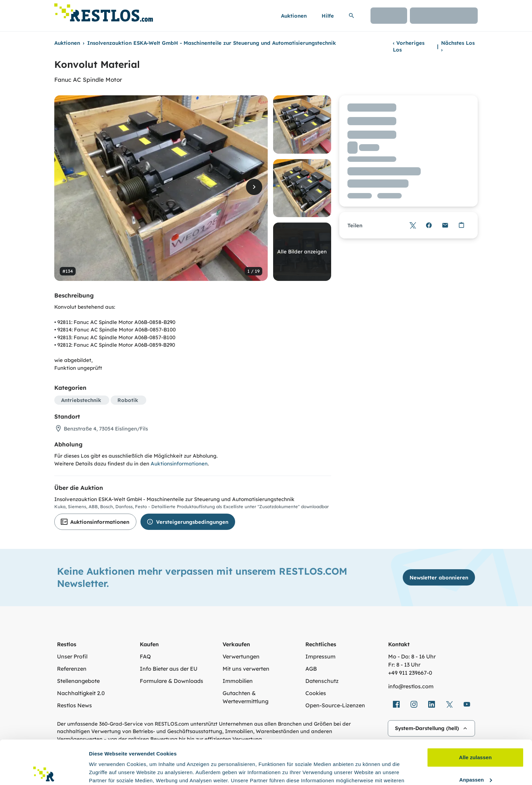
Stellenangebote (78, 681)
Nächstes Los (458, 46)
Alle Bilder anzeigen (302, 252)
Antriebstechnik (81, 400)
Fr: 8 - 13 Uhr (404, 665)
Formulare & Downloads (172, 681)
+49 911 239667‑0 (410, 673)
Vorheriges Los (409, 46)
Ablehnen (475, 758)
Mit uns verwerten (246, 669)
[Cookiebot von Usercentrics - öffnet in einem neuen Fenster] (44, 772)
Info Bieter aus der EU (169, 669)
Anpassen (476, 736)
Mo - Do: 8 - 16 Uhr (412, 656)
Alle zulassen (475, 714)
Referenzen (72, 669)
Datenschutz (322, 681)
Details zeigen (106, 772)
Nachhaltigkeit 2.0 (81, 693)
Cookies (316, 693)
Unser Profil (72, 656)
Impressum (320, 656)
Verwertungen (241, 656)
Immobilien (238, 681)
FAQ (145, 656)
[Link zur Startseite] (104, 11)
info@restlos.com (411, 686)
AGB (311, 669)
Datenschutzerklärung (286, 753)
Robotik (128, 400)
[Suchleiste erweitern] (351, 16)
